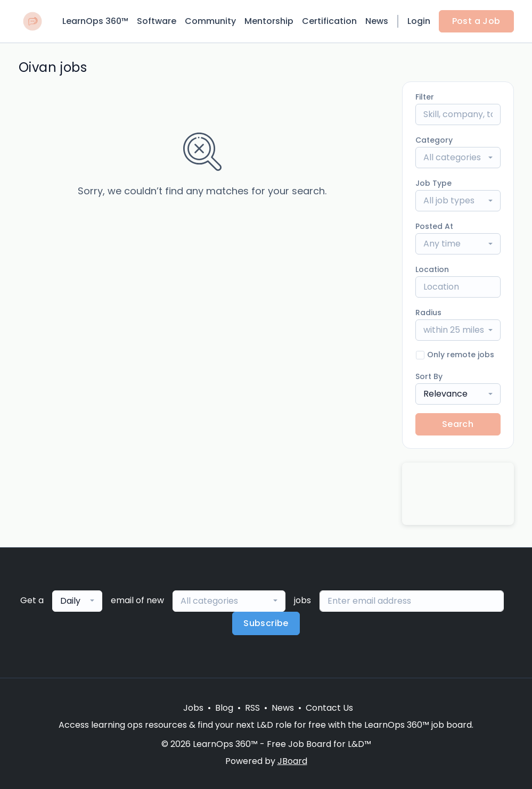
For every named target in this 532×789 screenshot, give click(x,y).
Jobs (193, 708)
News (377, 21)
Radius (428, 313)
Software (157, 21)
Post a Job (476, 21)
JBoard (292, 761)
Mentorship (269, 21)
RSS (252, 708)
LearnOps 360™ (95, 21)
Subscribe (266, 623)
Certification (329, 21)
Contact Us (329, 708)
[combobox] (458, 158)
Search (458, 424)
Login (419, 21)
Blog (224, 708)
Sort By (429, 376)
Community (210, 21)
